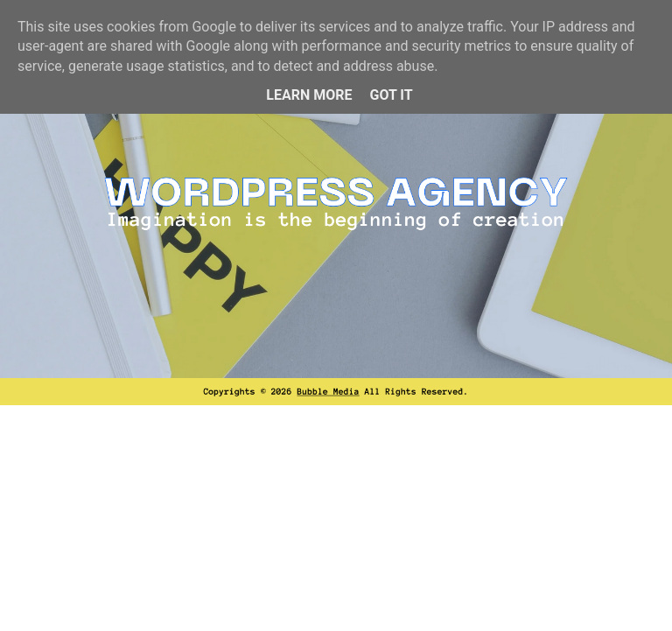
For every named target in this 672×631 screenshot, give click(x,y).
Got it (391, 95)
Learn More (309, 95)
